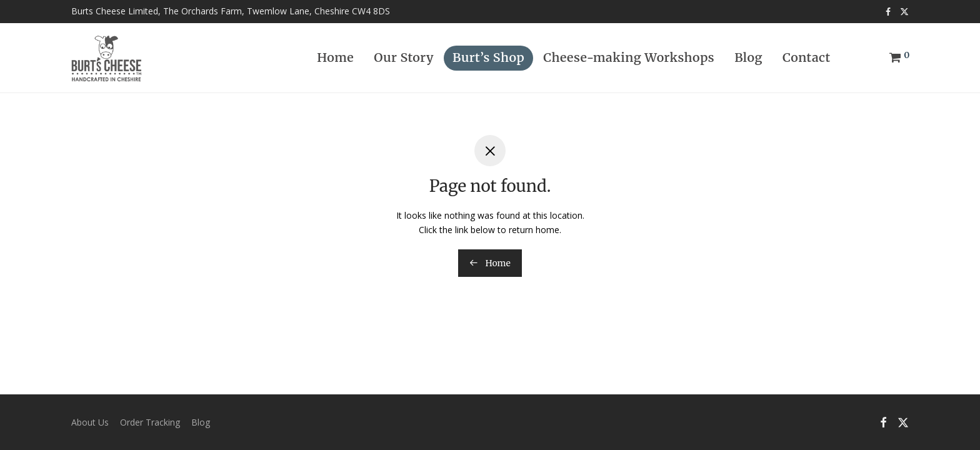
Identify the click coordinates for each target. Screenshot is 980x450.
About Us (90, 422)
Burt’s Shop (488, 57)
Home (335, 57)
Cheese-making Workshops (629, 57)
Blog (748, 57)
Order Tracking (150, 422)
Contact (807, 57)
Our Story (404, 57)
